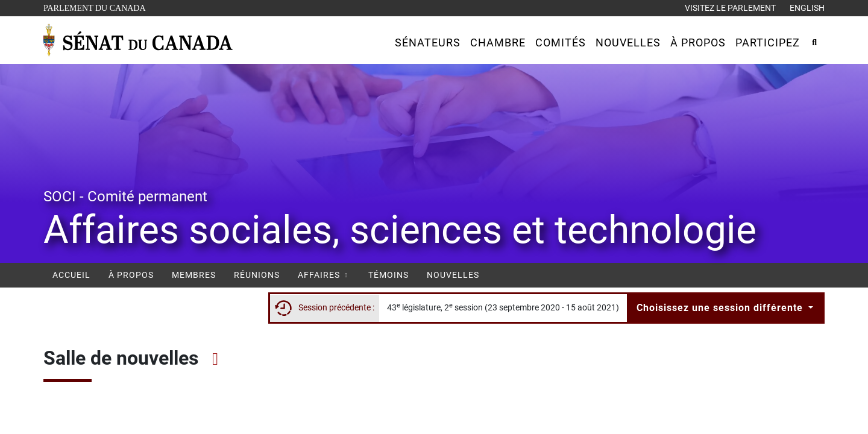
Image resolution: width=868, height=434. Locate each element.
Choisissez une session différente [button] (721, 308)
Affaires (324, 275)
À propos (131, 275)
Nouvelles (453, 275)
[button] (428, 42)
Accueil (71, 275)
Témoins (388, 275)
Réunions (257, 275)
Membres (194, 275)
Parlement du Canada (97, 7)
